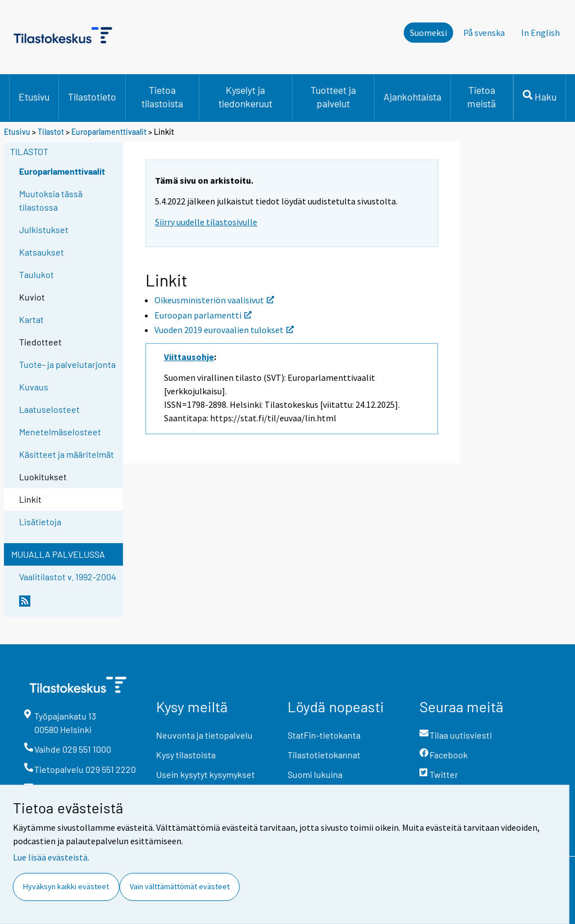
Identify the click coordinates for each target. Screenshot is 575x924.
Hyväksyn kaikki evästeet (66, 886)
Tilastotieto (92, 97)
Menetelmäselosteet (60, 432)
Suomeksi (428, 33)
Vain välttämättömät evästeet (180, 886)
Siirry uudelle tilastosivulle (206, 222)
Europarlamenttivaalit (109, 132)
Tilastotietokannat (324, 755)
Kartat (31, 319)
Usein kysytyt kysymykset (206, 774)
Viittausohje (189, 357)
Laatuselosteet (49, 409)
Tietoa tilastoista (162, 97)
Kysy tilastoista (186, 755)
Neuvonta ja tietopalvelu (204, 735)
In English (540, 33)
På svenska (484, 33)
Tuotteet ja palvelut (333, 97)
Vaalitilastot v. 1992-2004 (68, 577)
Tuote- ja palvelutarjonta (67, 364)
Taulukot (36, 274)
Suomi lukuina (315, 774)
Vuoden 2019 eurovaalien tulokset (224, 330)
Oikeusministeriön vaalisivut (214, 300)
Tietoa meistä (482, 97)
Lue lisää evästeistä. (51, 857)
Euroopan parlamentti (203, 315)
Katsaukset (42, 252)
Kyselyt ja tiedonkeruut (245, 97)
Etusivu (34, 97)
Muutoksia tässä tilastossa (51, 200)
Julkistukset (44, 229)
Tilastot (51, 132)
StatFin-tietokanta (324, 735)
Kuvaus (34, 387)
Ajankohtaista (412, 97)
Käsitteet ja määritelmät (67, 454)
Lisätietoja (40, 522)
